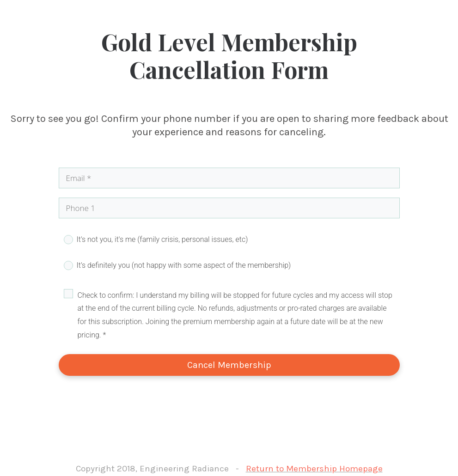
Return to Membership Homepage (314, 469)
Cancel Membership (229, 365)
